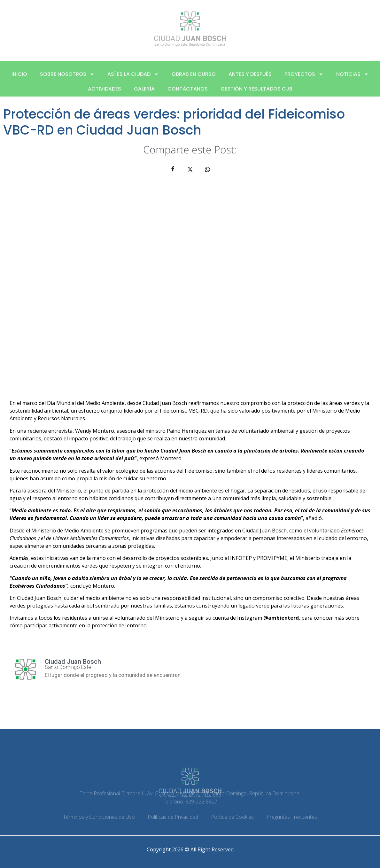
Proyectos (304, 78)
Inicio (19, 78)
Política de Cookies (232, 817)
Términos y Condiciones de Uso (99, 817)
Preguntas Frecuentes (292, 817)
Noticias (353, 78)
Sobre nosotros (67, 78)
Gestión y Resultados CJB (256, 93)
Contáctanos (188, 93)
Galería (144, 93)
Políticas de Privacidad (173, 817)
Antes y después (250, 78)
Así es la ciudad (133, 78)
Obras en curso (194, 78)
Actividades (105, 93)
